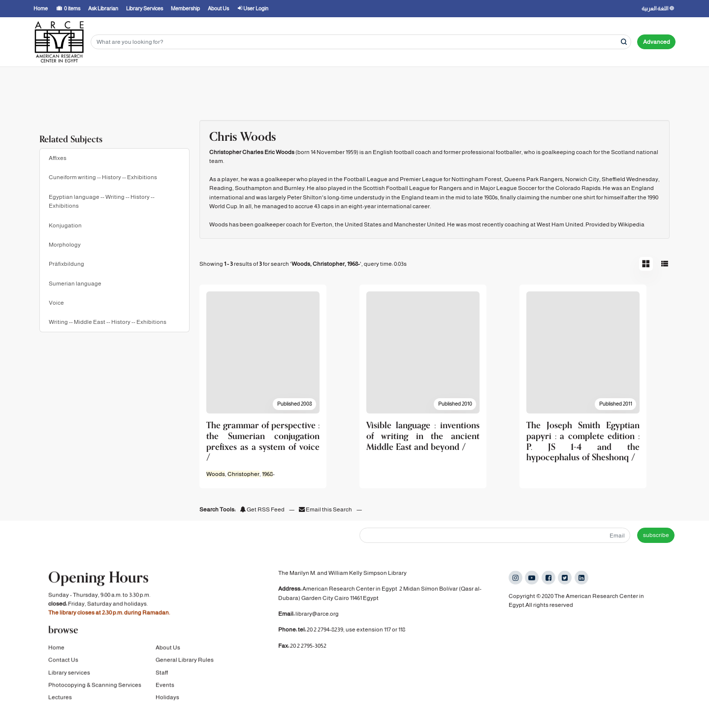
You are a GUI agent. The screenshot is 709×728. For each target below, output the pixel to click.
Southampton (253, 188)
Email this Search (326, 509)
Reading (221, 188)
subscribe (656, 535)
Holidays (167, 699)
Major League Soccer (508, 188)
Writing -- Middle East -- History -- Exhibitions (108, 322)
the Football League (361, 179)
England (643, 188)
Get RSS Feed (262, 509)
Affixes (58, 158)
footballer (509, 152)
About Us (168, 649)
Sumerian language (75, 284)
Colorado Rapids (578, 188)
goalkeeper (280, 179)
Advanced (657, 42)
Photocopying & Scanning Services (95, 687)
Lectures (60, 699)
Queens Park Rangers (533, 179)
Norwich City (582, 179)
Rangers (450, 188)
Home (56, 649)
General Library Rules (185, 662)
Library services (69, 674)
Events (165, 687)
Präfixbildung (66, 264)
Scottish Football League (396, 188)
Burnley (294, 188)
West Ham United (560, 224)
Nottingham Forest (477, 179)
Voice (56, 303)
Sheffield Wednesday (630, 179)
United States (363, 224)
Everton (322, 224)
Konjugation (65, 225)
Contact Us (63, 662)
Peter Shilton (305, 197)
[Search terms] (361, 42)
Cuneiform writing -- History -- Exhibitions (103, 177)
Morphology (65, 245)
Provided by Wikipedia (615, 224)
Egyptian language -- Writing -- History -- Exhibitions (102, 201)
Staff (162, 674)
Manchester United (419, 224)
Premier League (421, 179)
